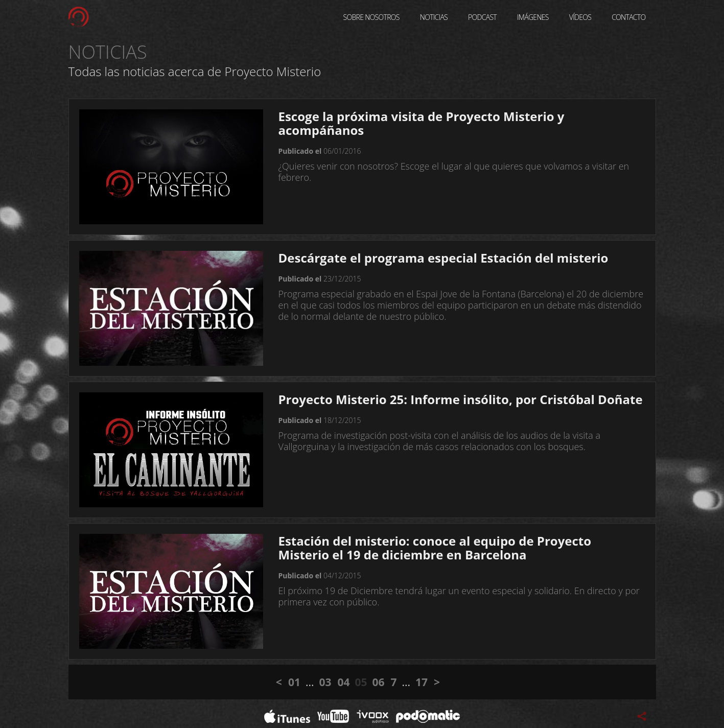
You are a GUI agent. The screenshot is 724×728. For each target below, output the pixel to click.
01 (294, 682)
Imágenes (533, 17)
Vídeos (580, 17)
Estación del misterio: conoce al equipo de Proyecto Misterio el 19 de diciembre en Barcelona (435, 548)
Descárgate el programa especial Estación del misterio (443, 258)
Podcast (482, 17)
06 (379, 682)
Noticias (434, 17)
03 (325, 682)
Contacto (628, 17)
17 (422, 682)
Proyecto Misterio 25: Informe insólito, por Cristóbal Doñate (461, 399)
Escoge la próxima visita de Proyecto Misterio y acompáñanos (422, 123)
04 (343, 682)
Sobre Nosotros (371, 17)
